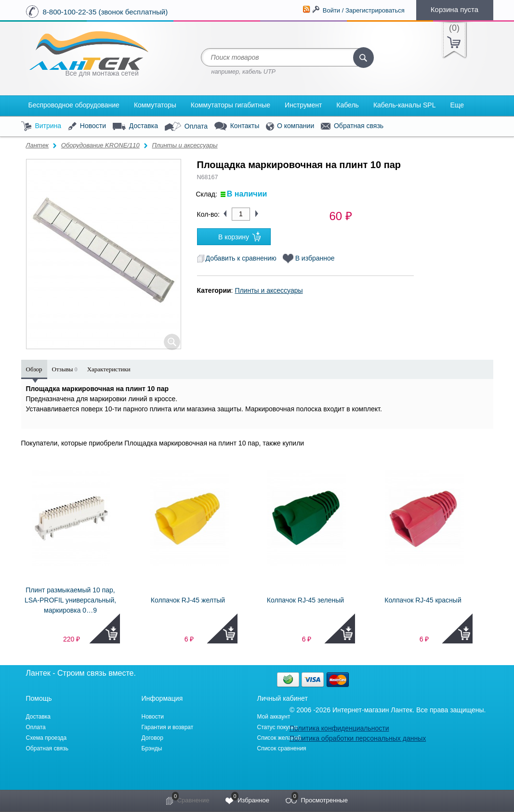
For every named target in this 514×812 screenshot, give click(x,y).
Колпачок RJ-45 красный (423, 600)
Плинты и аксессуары (185, 145)
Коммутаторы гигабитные (231, 105)
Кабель (348, 105)
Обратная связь (352, 126)
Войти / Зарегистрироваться (364, 10)
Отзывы (65, 369)
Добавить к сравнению (237, 258)
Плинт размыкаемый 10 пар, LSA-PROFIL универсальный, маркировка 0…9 (70, 600)
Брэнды (152, 748)
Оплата (186, 127)
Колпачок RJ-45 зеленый (305, 600)
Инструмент (303, 105)
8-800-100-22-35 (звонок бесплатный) (105, 12)
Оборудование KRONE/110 (100, 145)
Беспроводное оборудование (74, 105)
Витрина (41, 126)
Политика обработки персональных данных (358, 738)
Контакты (237, 126)
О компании (290, 126)
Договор (152, 738)
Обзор (34, 369)
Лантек (38, 145)
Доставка (135, 126)
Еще (457, 105)
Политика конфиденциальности (339, 728)
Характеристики (109, 369)
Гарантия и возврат (168, 727)
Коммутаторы (155, 105)
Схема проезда (46, 738)
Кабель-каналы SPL (405, 105)
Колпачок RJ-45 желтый (188, 600)
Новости (87, 126)
